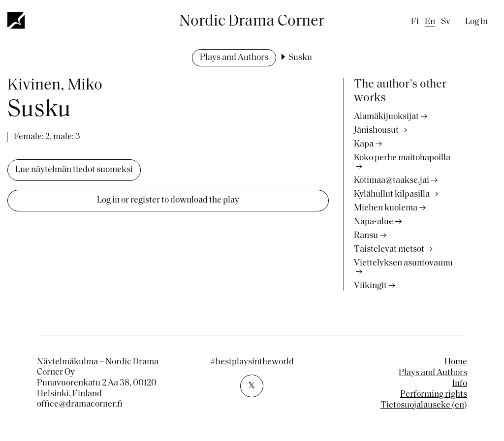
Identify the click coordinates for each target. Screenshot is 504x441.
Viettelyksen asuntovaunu (403, 263)
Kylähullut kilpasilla (392, 194)
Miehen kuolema (386, 208)
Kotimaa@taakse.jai (392, 181)
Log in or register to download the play (168, 200)
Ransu (366, 236)
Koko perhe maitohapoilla (402, 158)
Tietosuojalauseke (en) (424, 405)
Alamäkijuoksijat (386, 117)
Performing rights (434, 395)
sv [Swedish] (446, 22)
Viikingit (370, 286)
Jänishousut (376, 131)
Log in (476, 22)
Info (460, 384)
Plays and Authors (234, 58)
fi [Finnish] (415, 22)
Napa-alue (374, 222)
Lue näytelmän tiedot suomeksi (74, 170)
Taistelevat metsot (389, 250)
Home (456, 362)
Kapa (364, 144)
